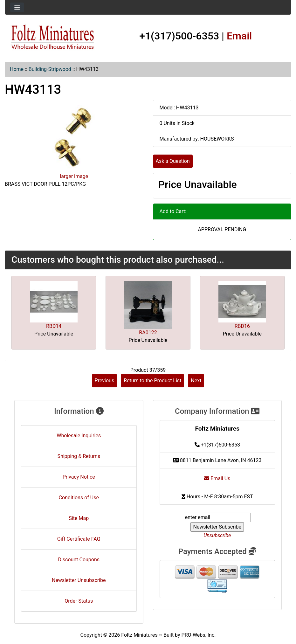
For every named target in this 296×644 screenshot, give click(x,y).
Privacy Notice (79, 477)
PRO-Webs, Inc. (199, 635)
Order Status (79, 601)
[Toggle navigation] (17, 7)
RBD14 (54, 326)
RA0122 (148, 332)
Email (239, 36)
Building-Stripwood (50, 69)
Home (17, 69)
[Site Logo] (53, 37)
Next (196, 381)
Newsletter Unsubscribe (79, 580)
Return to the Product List (152, 381)
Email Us (217, 478)
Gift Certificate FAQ (79, 539)
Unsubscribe (217, 535)
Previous (105, 381)
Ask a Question (173, 161)
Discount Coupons (79, 560)
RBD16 (242, 326)
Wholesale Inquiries (79, 436)
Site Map (79, 518)
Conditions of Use (79, 498)
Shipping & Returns (79, 456)
